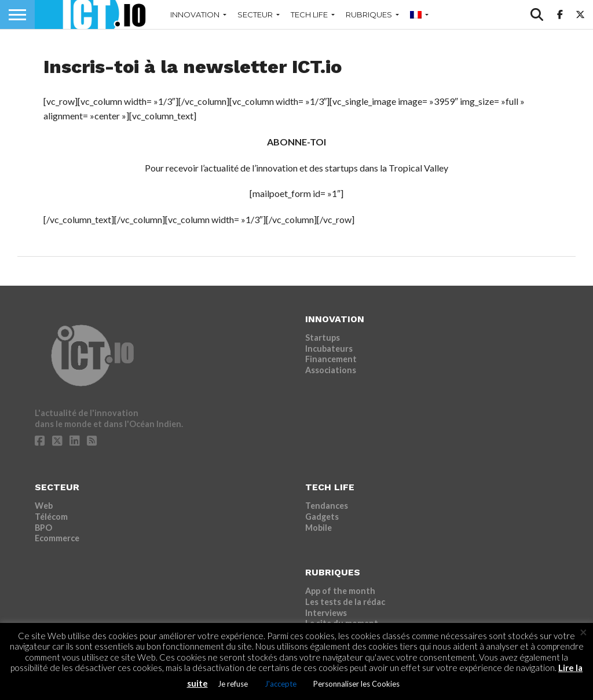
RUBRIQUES (369, 14)
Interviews (326, 613)
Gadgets (322, 517)
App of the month (340, 591)
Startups (323, 338)
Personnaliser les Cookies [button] (356, 684)
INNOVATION (195, 14)
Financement (331, 359)
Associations (331, 370)
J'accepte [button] (281, 684)
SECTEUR (255, 14)
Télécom (51, 517)
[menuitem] (417, 14)
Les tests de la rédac (345, 602)
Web (44, 506)
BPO (43, 528)
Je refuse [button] (233, 684)
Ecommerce (57, 538)
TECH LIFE (309, 14)
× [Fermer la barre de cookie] (583, 632)
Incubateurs (329, 349)
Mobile (319, 528)
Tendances (327, 506)
